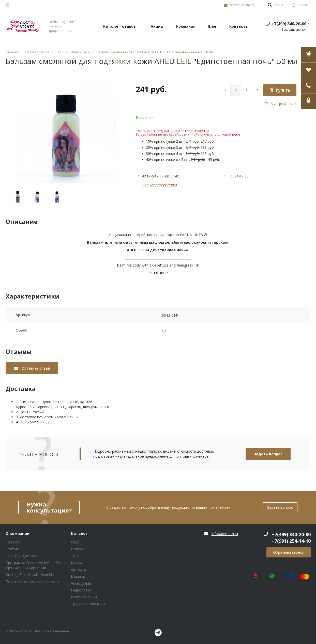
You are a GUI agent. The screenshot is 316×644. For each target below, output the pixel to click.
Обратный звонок (289, 552)
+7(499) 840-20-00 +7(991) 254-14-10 (291, 538)
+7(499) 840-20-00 (289, 24)
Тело (75, 556)
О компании (18, 534)
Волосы (78, 549)
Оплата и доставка (22, 556)
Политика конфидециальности (32, 581)
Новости (13, 542)
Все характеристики (160, 185)
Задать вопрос (268, 454)
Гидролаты (80, 590)
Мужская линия (84, 597)
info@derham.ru (242, 5)
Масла (77, 563)
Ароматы (79, 569)
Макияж (78, 576)
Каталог (79, 534)
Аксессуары (81, 583)
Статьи (12, 549)
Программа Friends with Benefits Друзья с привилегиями (33, 565)
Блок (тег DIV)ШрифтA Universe (22, 26)
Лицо (75, 542)
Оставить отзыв (35, 368)
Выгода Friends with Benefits (30, 575)
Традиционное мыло (89, 604)
